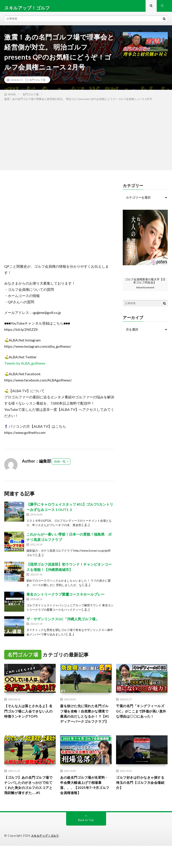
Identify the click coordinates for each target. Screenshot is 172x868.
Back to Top (86, 842)
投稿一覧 (60, 465)
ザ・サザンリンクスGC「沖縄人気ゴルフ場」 (63, 623)
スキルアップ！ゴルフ (46, 858)
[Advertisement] (86, 138)
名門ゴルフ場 (37, 84)
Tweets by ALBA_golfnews (25, 367)
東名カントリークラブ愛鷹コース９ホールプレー (65, 598)
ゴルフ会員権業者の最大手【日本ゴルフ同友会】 (145, 284)
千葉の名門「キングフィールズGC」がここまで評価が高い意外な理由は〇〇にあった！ (142, 719)
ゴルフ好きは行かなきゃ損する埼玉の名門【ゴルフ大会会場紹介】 (141, 797)
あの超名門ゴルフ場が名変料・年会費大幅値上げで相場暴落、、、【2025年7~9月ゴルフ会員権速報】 (85, 800)
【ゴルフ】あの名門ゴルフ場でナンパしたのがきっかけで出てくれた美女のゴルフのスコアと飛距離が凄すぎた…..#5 (29, 803)
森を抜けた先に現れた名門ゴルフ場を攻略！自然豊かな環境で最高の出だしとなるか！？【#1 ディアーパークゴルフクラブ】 (85, 722)
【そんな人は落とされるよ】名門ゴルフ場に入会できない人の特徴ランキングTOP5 (29, 719)
